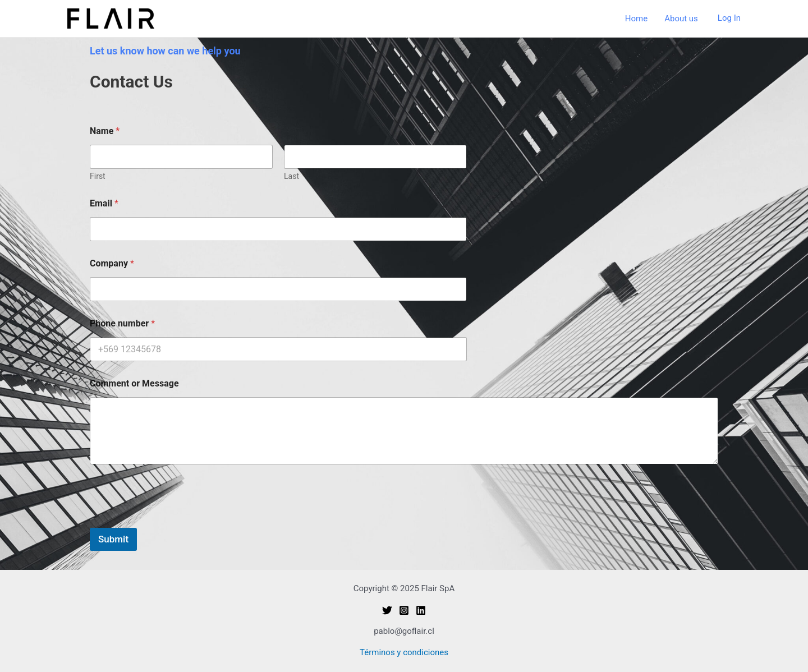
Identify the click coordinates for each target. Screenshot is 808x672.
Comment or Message (134, 383)
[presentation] (175, 521)
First (98, 176)
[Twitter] (387, 610)
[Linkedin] (421, 610)
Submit (113, 539)
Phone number (122, 323)
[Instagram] (404, 610)
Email (104, 203)
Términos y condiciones (404, 652)
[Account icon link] (729, 19)
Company (112, 263)
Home (636, 19)
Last (291, 176)
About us (681, 19)
